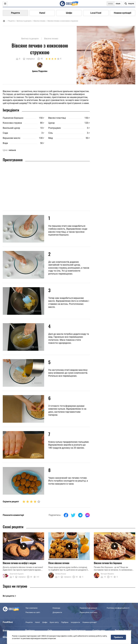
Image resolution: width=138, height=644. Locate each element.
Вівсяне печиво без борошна (108, 563)
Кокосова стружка (12, 123)
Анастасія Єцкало (17, 574)
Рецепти (15, 13)
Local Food (96, 13)
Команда (56, 608)
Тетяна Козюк (61, 574)
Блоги (6, 631)
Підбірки (65, 622)
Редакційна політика (88, 612)
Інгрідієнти (75, 622)
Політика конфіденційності (118, 608)
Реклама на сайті (33, 612)
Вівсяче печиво (39, 21)
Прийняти (118, 637)
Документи (57, 612)
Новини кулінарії (123, 13)
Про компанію (32, 608)
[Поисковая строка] (129, 4)
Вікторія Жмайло (107, 574)
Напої (42, 13)
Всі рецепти (9, 596)
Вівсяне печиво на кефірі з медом (19, 563)
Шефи (69, 13)
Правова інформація (88, 608)
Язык (118, 4)
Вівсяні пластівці (57, 118)
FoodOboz (8, 622)
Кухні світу (54, 622)
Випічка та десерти (24, 21)
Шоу (5, 637)
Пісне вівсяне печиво (59, 563)
